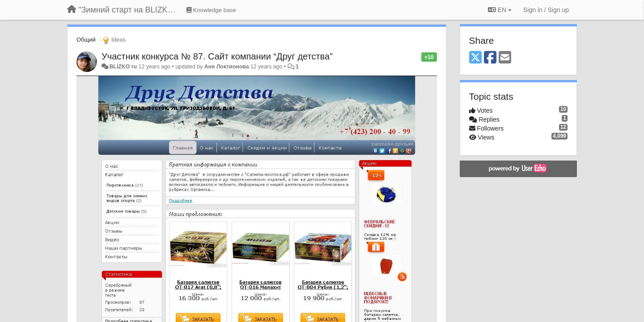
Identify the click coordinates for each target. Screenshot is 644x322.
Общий (86, 40)
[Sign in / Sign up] (546, 10)
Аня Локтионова (227, 67)
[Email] (505, 58)
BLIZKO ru (124, 67)
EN (500, 10)
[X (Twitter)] (475, 58)
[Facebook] (490, 58)
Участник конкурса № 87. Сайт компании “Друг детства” (217, 56)
